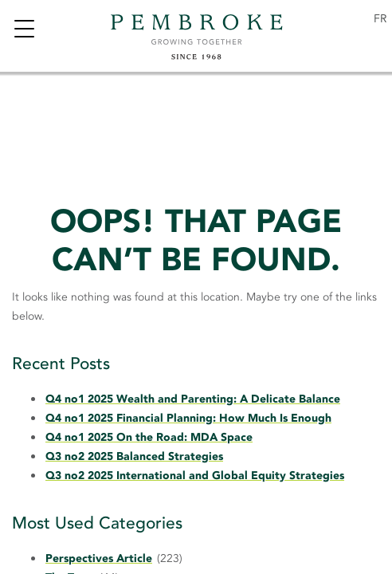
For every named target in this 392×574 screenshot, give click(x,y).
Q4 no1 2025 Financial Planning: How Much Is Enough (188, 418)
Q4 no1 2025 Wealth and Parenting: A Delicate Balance (193, 399)
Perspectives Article (99, 558)
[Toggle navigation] (24, 31)
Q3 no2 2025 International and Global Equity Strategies (195, 476)
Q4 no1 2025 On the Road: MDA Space (149, 437)
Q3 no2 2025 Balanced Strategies (134, 456)
